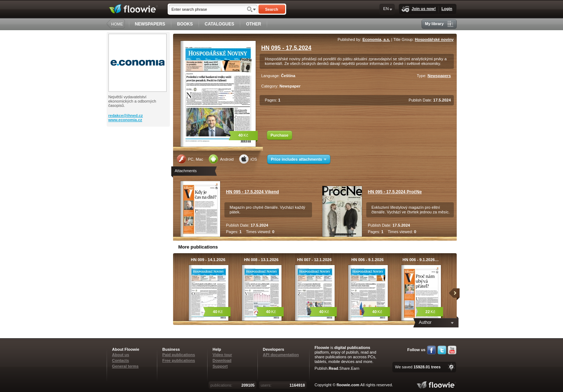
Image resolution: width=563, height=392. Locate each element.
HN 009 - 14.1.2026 (208, 260)
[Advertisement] (139, 155)
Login (447, 9)
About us (121, 355)
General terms (125, 366)
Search (272, 9)
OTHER (253, 24)
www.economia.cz (125, 120)
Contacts (120, 360)
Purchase (280, 135)
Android (221, 159)
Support (220, 366)
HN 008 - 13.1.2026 (261, 260)
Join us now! (418, 9)
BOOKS (185, 24)
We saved (418, 367)
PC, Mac (190, 159)
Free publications (179, 360)
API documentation (281, 355)
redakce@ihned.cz (126, 115)
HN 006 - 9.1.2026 (368, 260)
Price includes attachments (299, 159)
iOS (248, 159)
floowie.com (348, 385)
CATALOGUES (219, 24)
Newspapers (439, 76)
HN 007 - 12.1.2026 (314, 260)
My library (439, 24)
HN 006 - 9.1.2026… (421, 260)
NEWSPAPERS (150, 24)
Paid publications (179, 355)
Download (222, 360)
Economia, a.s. (376, 39)
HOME (117, 24)
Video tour (222, 355)
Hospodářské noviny (434, 39)
